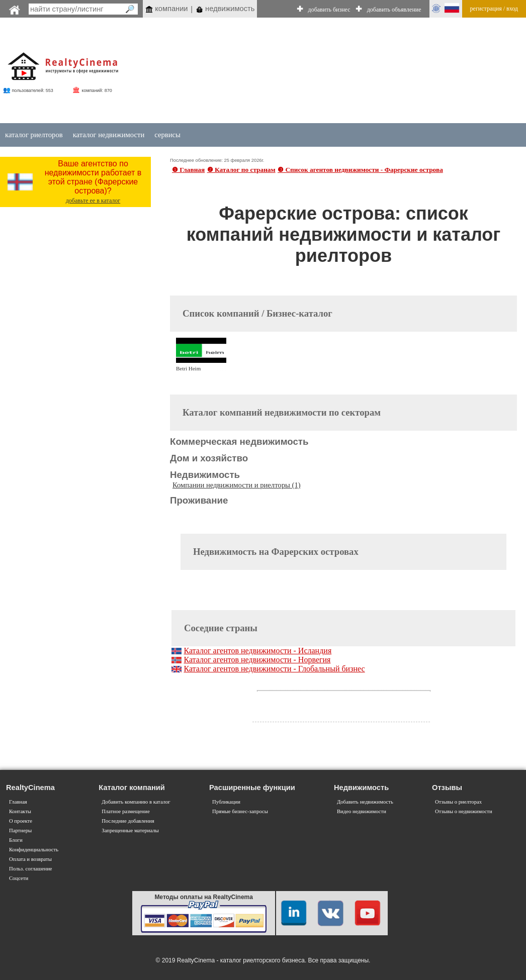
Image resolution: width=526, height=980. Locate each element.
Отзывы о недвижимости (464, 811)
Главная (18, 802)
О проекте (21, 821)
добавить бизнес (329, 10)
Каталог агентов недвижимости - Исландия (257, 651)
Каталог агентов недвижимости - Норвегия (257, 660)
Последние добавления (128, 821)
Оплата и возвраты (30, 859)
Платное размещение (125, 811)
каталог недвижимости (109, 135)
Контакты (20, 811)
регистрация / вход (494, 9)
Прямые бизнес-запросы (240, 811)
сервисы (167, 135)
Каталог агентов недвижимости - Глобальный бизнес (274, 669)
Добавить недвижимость (365, 802)
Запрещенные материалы (130, 830)
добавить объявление (394, 10)
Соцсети (19, 878)
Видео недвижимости (362, 811)
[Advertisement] (314, 71)
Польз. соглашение (31, 869)
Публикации (226, 802)
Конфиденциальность (34, 850)
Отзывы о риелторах (458, 802)
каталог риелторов (34, 135)
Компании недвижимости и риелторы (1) (237, 485)
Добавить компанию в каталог (136, 802)
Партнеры (20, 830)
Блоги (16, 840)
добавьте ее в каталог (93, 201)
